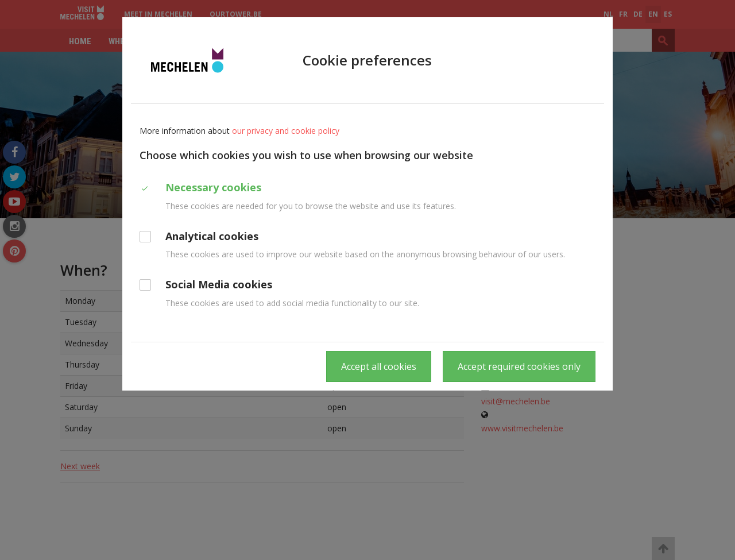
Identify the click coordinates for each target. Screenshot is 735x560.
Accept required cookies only (519, 366)
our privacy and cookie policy (286, 131)
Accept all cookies (379, 366)
